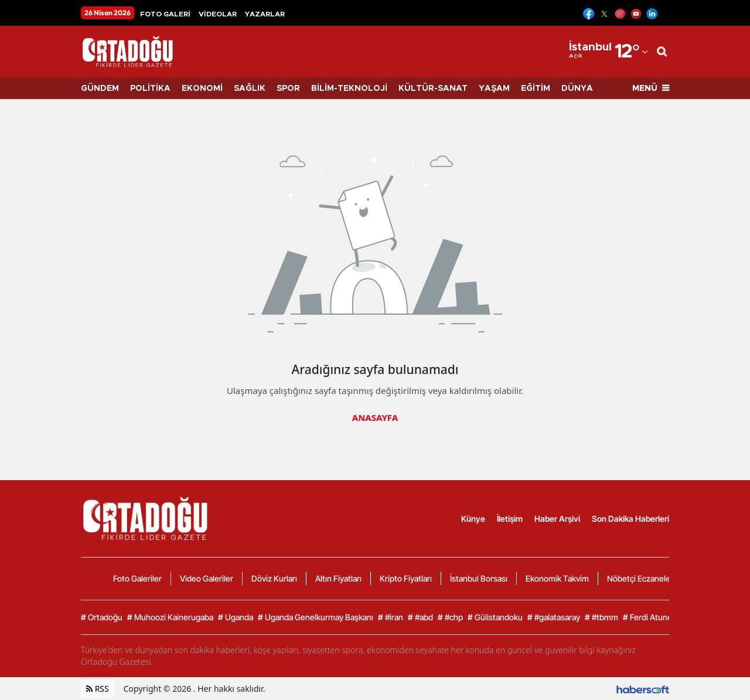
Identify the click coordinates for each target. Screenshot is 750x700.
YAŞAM (494, 89)
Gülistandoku (495, 617)
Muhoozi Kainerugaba (170, 617)
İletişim (510, 519)
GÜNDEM (100, 89)
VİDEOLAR (218, 14)
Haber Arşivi (557, 519)
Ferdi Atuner (649, 617)
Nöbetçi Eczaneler (640, 578)
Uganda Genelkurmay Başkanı (316, 617)
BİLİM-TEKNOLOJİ (349, 89)
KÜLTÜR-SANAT (433, 89)
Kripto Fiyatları (406, 578)
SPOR (288, 89)
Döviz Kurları (274, 578)
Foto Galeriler (137, 578)
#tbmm (601, 617)
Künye (473, 519)
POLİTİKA (150, 89)
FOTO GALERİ (165, 14)
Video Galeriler (207, 578)
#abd (420, 617)
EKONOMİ (202, 89)
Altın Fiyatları (338, 578)
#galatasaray (554, 617)
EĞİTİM (536, 89)
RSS (98, 689)
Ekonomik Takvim (557, 578)
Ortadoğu (102, 617)
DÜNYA (577, 89)
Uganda (236, 617)
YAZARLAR (265, 14)
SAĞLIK (250, 89)
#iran (391, 617)
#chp (450, 617)
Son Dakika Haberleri (630, 519)
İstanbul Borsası (479, 578)
